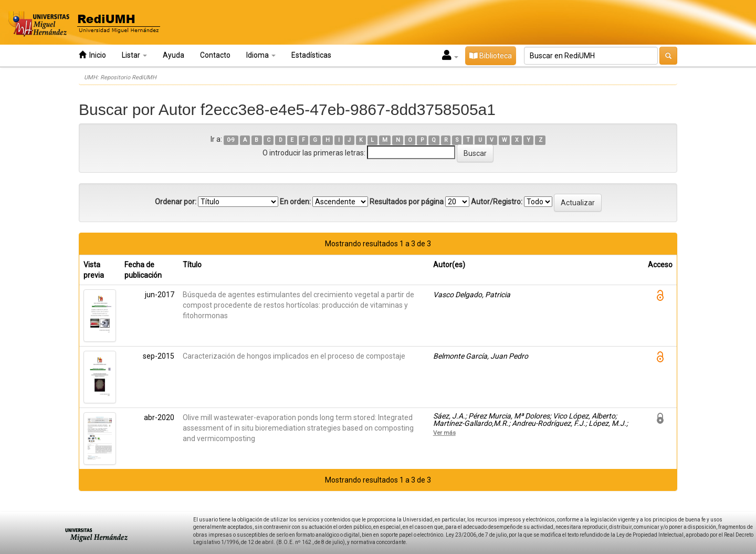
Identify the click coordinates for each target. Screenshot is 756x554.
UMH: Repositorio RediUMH (120, 77)
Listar (134, 55)
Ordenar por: (176, 202)
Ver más (444, 433)
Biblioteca (491, 56)
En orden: (295, 202)
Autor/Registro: (497, 202)
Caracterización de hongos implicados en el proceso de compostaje (294, 356)
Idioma (261, 55)
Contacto (215, 55)
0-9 (231, 140)
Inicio (92, 55)
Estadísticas (311, 55)
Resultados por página (407, 202)
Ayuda (174, 55)
